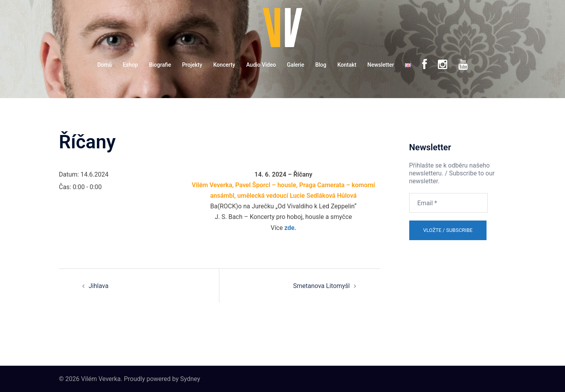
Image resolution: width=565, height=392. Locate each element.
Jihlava (98, 286)
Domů (105, 65)
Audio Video (261, 65)
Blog (321, 65)
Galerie (295, 65)
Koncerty (224, 65)
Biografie (160, 65)
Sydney (190, 379)
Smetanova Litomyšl (322, 286)
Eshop (130, 65)
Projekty (192, 65)
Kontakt (347, 65)
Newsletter (381, 65)
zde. (290, 228)
